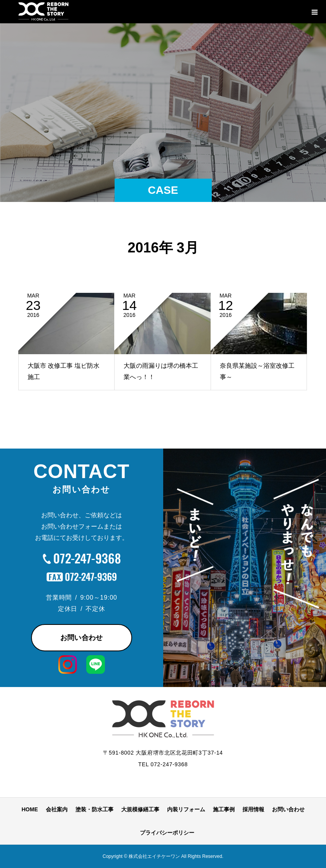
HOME (30, 809)
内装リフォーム (186, 809)
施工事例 (224, 809)
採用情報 (253, 809)
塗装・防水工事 (94, 809)
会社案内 (57, 809)
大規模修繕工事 (140, 809)
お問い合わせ (82, 638)
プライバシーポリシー (167, 833)
